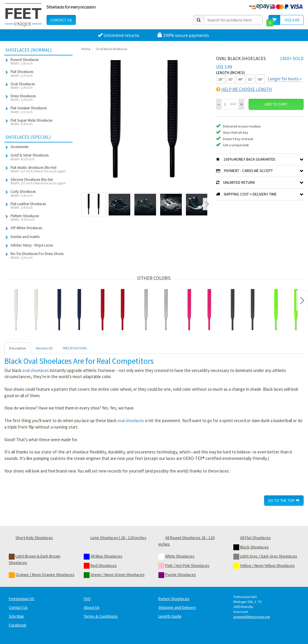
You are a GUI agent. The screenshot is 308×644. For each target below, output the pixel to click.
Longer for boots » (285, 79)
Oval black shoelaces (112, 49)
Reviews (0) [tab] (44, 348)
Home (86, 49)
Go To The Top (284, 500)
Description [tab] (18, 348)
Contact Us (61, 20)
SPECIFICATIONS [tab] (75, 348)
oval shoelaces (36, 370)
